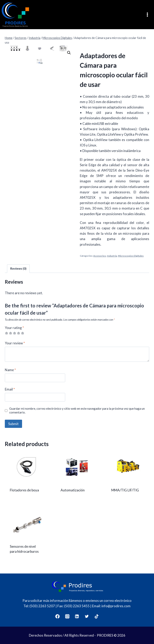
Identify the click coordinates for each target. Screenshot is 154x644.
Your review (15, 343)
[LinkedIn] (77, 616)
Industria (112, 256)
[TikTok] (97, 616)
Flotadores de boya (24, 490)
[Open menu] (149, 14)
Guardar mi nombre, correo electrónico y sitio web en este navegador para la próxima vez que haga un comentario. (77, 410)
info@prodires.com (116, 606)
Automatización (73, 490)
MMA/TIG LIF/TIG (125, 490)
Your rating (14, 328)
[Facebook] (57, 616)
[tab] (18, 269)
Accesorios (100, 256)
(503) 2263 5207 (42, 606)
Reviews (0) (18, 268)
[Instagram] (67, 616)
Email (10, 389)
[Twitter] (87, 616)
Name (10, 370)
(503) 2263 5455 (77, 606)
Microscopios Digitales (131, 256)
